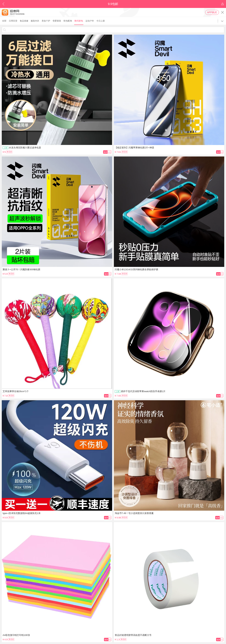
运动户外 (90, 21)
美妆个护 (46, 21)
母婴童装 (57, 21)
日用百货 (13, 21)
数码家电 (79, 21)
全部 (4, 21)
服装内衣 (35, 21)
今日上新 (101, 21)
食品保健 (24, 21)
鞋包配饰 (68, 21)
